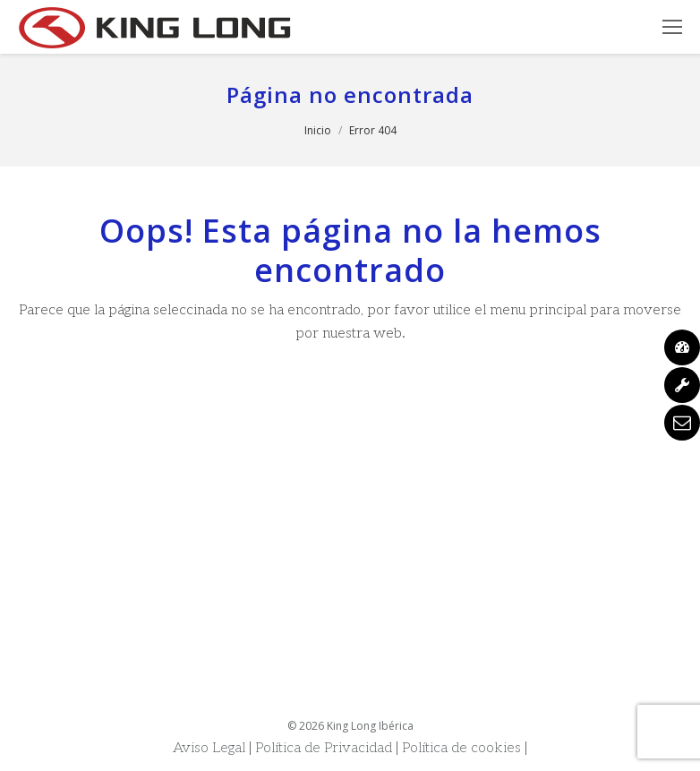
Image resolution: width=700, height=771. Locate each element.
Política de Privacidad (324, 748)
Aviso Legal (209, 748)
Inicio (318, 130)
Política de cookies (461, 748)
